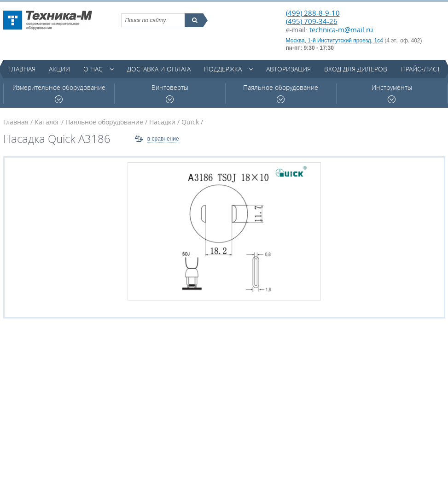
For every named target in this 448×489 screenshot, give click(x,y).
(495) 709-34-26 (312, 21)
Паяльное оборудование (281, 93)
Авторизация (288, 69)
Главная (22, 69)
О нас (93, 69)
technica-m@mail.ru (341, 29)
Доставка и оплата (159, 69)
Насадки (162, 122)
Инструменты (392, 93)
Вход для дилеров (356, 69)
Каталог (47, 122)
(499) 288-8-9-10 (313, 13)
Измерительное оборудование (59, 93)
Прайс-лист (421, 69)
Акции (59, 69)
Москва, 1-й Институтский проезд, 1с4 (335, 41)
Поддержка (223, 69)
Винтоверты (170, 93)
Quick (190, 122)
